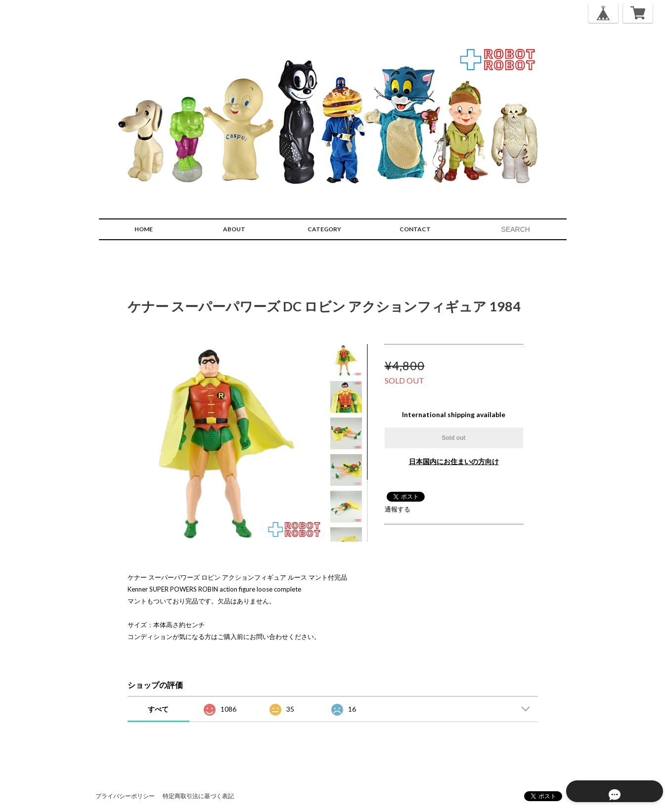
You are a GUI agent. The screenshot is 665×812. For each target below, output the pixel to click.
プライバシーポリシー (125, 796)
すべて (158, 709)
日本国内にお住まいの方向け (454, 461)
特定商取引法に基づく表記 (198, 796)
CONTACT (415, 229)
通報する (398, 509)
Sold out (454, 438)
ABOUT (234, 229)
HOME (144, 229)
